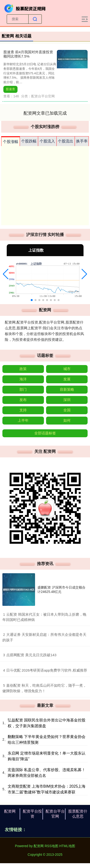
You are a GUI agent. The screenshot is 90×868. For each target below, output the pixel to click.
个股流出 (66, 141)
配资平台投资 (32, 814)
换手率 (82, 141)
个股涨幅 (11, 142)
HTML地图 (67, 846)
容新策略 (67, 389)
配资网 (10, 811)
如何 (67, 420)
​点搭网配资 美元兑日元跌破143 (31, 655)
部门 (23, 389)
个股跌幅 (29, 141)
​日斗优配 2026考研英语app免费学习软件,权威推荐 (47, 670)
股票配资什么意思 (78, 814)
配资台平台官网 (55, 814)
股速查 (10, 89)
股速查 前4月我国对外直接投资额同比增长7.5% (28, 54)
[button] (6, 274)
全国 (67, 410)
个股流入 (47, 141)
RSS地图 (51, 846)
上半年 (23, 420)
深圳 (67, 400)
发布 (23, 400)
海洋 (23, 379)
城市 (67, 369)
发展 (67, 379)
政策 (23, 369)
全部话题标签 (45, 433)
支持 (23, 410)
